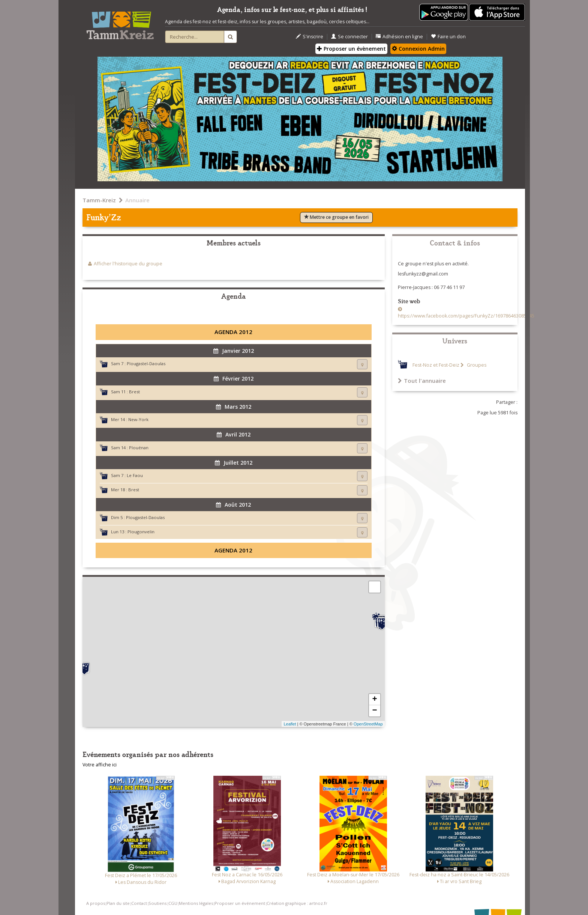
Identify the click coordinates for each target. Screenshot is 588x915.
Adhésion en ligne (399, 37)
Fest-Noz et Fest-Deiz (436, 365)
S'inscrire (310, 37)
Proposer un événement (240, 903)
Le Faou (135, 475)
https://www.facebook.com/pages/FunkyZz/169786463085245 (466, 316)
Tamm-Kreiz (99, 200)
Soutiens (157, 903)
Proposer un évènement (351, 49)
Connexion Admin (418, 49)
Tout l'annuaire (422, 381)
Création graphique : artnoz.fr (297, 903)
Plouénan (139, 448)
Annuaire (137, 200)
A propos (96, 903)
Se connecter (349, 37)
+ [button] (374, 700)
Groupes (476, 365)
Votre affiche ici (100, 765)
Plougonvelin (141, 532)
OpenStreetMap (368, 724)
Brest (134, 392)
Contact (139, 903)
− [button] (374, 711)
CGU (173, 903)
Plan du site (118, 903)
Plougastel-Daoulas (146, 363)
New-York (138, 419)
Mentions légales (196, 903)
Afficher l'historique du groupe (128, 264)
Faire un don (448, 37)
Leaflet (290, 724)
